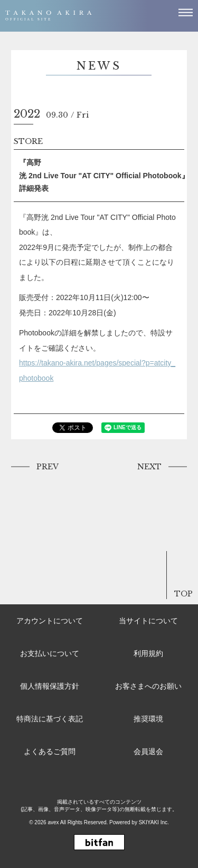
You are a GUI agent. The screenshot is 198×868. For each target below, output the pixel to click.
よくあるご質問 (50, 751)
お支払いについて (50, 653)
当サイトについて (148, 621)
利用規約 (148, 653)
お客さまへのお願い (148, 686)
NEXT (149, 467)
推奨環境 (148, 719)
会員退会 (148, 751)
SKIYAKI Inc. (154, 822)
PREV (48, 467)
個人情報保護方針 (50, 686)
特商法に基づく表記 (50, 719)
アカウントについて (50, 621)
